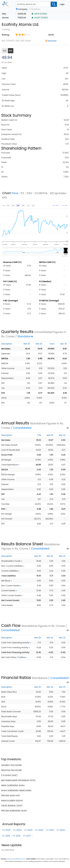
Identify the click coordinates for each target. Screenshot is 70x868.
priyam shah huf (11, 796)
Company (23, 9)
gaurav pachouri (11, 765)
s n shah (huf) (9, 775)
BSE (11, 51)
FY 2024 (17, 830)
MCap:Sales (58, 193)
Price (15, 193)
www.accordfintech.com (16, 859)
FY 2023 (28, 830)
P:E (22, 193)
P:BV (29, 193)
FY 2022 (39, 830)
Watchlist (52, 41)
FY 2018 (17, 836)
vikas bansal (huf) (12, 806)
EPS (5, 198)
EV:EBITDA (41, 193)
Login (62, 4)
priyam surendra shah (14, 811)
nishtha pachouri (12, 770)
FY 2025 (6, 830)
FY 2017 (27, 836)
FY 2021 (50, 830)
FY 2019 (6, 836)
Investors (36, 9)
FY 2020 (61, 830)
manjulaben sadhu (12, 801)
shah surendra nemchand (16, 790)
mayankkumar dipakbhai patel (18, 780)
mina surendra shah (13, 785)
